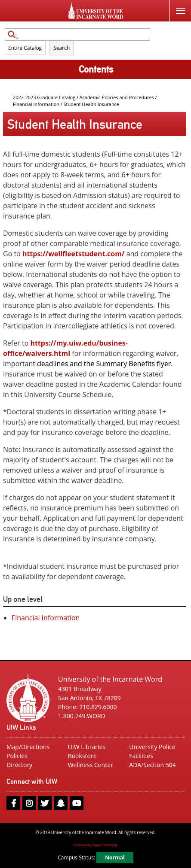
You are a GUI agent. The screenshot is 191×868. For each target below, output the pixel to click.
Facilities (141, 756)
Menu (177, 6)
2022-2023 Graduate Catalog (44, 97)
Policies (17, 756)
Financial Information (36, 104)
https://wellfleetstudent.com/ (74, 254)
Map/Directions (28, 747)
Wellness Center (91, 765)
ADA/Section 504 (152, 765)
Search (62, 48)
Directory (19, 765)
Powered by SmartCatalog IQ (96, 845)
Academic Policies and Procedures (117, 97)
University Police (152, 747)
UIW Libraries (87, 747)
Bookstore (82, 756)
